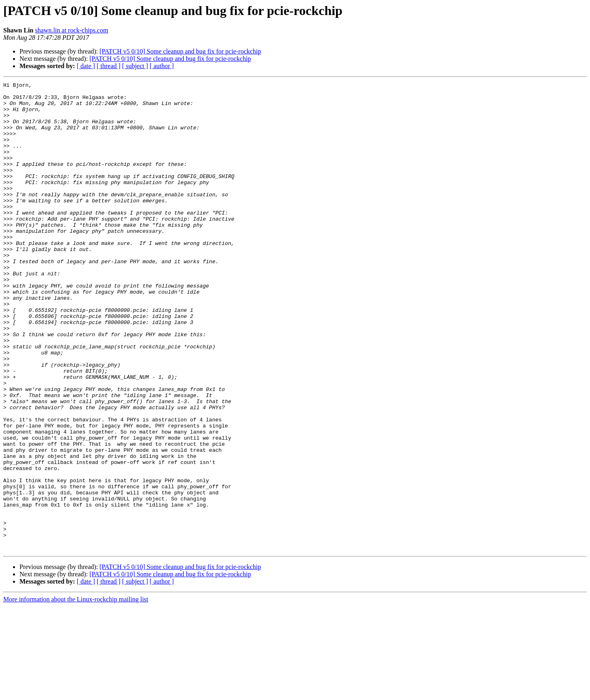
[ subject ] (135, 66)
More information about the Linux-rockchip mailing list (76, 693)
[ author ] (162, 66)
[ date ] (86, 66)
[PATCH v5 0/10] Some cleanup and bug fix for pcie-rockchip (180, 51)
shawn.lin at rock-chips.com (71, 30)
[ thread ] (109, 66)
